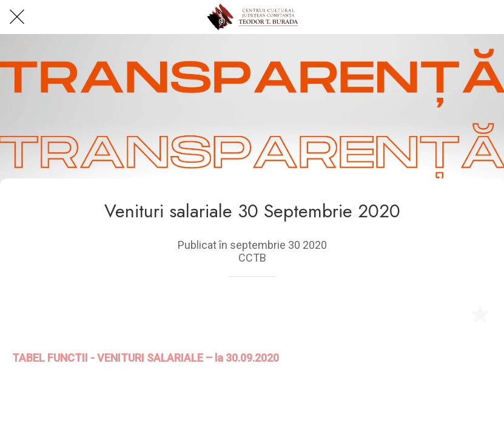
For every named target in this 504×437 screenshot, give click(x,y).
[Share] (451, 313)
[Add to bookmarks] (480, 313)
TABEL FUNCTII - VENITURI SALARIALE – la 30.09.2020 (146, 358)
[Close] (17, 17)
